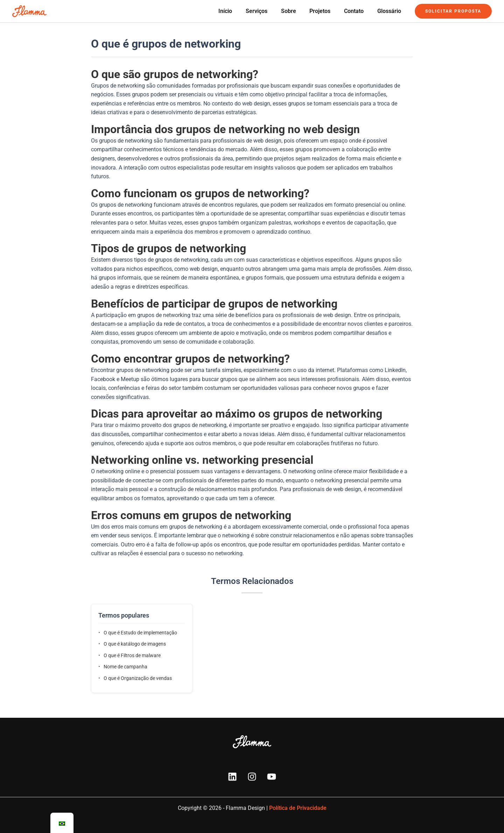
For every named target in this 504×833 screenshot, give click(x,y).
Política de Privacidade (298, 808)
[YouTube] (272, 777)
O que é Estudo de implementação (140, 633)
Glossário (390, 11)
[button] (453, 11)
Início (238, 11)
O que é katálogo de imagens (135, 644)
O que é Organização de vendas (138, 678)
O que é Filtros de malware (132, 655)
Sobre (297, 11)
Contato (357, 11)
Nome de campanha (125, 667)
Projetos (326, 11)
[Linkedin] (232, 777)
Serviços (267, 11)
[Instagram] (252, 777)
